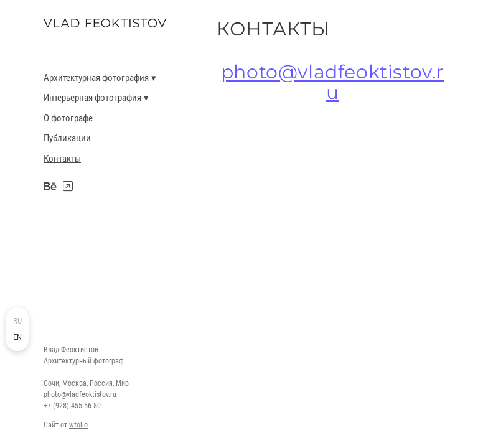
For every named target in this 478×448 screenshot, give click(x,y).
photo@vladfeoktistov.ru (80, 394)
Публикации (67, 138)
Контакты (62, 159)
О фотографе (68, 118)
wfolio (78, 425)
